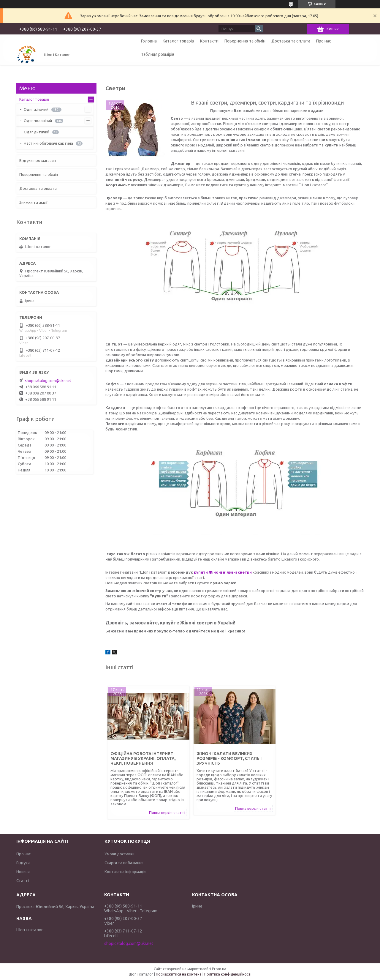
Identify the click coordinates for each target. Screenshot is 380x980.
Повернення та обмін (245, 41)
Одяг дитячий (37, 132)
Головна (149, 41)
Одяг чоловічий (38, 121)
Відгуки (23, 863)
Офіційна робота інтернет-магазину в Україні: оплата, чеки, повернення (143, 758)
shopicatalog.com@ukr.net (48, 381)
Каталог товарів (178, 41)
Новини (23, 872)
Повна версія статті (167, 812)
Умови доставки (119, 854)
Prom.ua (219, 969)
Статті (23, 880)
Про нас (324, 41)
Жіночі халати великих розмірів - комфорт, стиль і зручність (229, 758)
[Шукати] (259, 29)
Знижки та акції (33, 202)
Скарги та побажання (124, 863)
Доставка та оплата (291, 41)
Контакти (209, 41)
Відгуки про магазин (38, 160)
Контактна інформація (125, 872)
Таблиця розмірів (158, 54)
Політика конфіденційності (228, 974)
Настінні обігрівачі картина (48, 143)
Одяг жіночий (36, 109)
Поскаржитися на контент (179, 974)
